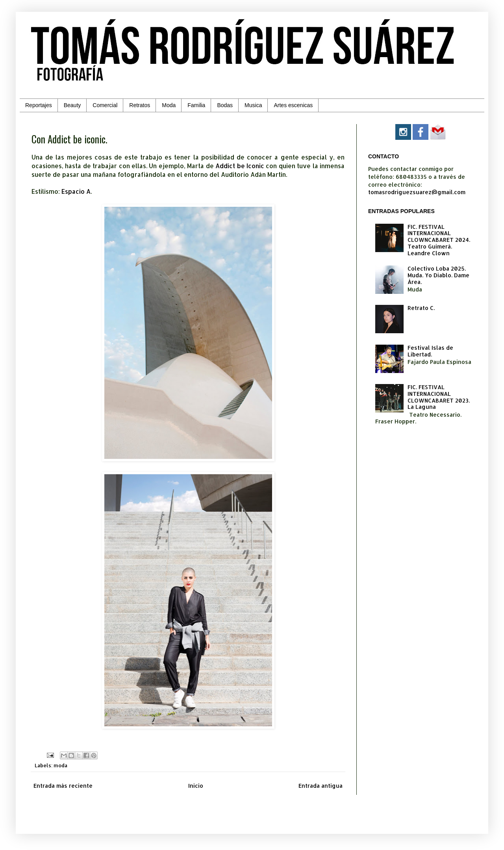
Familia (196, 105)
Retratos (140, 105)
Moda (169, 105)
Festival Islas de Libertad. (430, 351)
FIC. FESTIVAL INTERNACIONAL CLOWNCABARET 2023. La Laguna (439, 397)
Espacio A (76, 191)
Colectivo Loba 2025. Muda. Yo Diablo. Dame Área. (438, 275)
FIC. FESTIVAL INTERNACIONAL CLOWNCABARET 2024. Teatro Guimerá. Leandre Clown (439, 240)
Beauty (72, 105)
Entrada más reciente (63, 786)
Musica (253, 105)
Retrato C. (421, 308)
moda (60, 765)
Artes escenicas (293, 105)
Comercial (105, 105)
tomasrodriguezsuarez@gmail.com (417, 192)
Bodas (225, 105)
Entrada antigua (321, 786)
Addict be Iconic (240, 166)
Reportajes (39, 105)
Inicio (196, 786)
